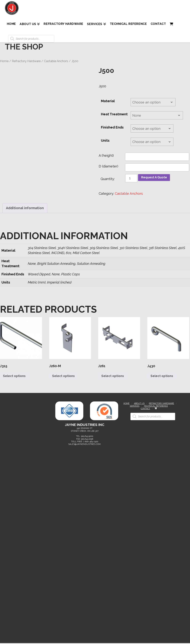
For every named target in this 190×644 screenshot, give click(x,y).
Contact (145, 410)
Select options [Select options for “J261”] (114, 377)
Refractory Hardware (26, 61)
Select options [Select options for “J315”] (16, 377)
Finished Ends (112, 127)
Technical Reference (156, 407)
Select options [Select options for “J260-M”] (65, 377)
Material (108, 101)
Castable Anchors (56, 61)
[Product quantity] (131, 178)
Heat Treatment (114, 114)
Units (105, 140)
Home (4, 61)
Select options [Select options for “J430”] (163, 377)
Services (135, 407)
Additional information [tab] (25, 208)
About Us (139, 404)
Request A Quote (155, 178)
